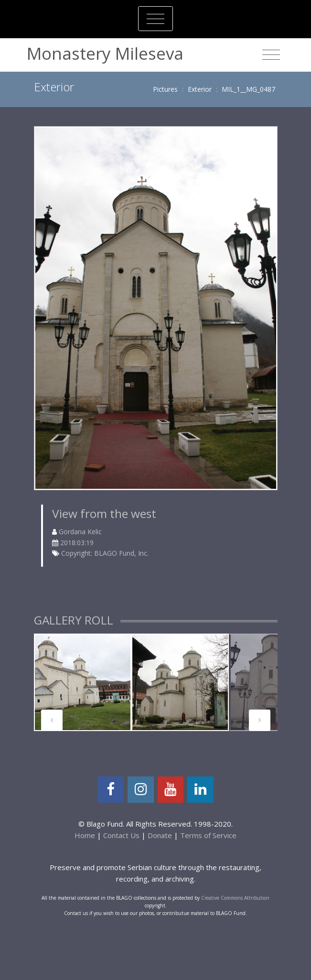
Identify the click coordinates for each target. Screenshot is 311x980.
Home (85, 835)
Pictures (165, 89)
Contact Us (121, 835)
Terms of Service (208, 835)
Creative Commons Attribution (235, 898)
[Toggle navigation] (155, 19)
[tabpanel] (83, 682)
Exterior (200, 89)
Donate (160, 835)
